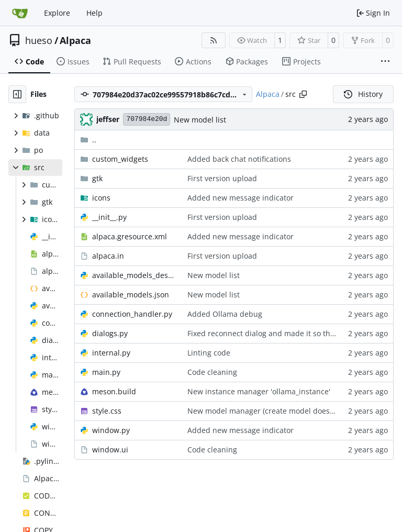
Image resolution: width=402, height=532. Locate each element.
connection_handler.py (132, 314)
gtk (97, 178)
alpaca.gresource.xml (130, 236)
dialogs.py (110, 333)
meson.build (114, 391)
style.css (107, 411)
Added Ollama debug (225, 314)
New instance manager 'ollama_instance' (259, 391)
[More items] (385, 62)
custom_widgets (120, 159)
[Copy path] (303, 94)
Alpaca (75, 40)
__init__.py (109, 217)
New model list (200, 120)
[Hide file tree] (17, 94)
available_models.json (131, 295)
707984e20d (147, 119)
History (363, 94)
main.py (106, 372)
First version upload (222, 178)
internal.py (111, 353)
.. (88, 140)
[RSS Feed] (214, 40)
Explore (57, 13)
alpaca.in (108, 256)
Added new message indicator (241, 198)
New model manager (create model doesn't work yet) (280, 411)
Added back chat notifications (239, 159)
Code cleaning (212, 372)
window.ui (110, 450)
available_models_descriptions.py (135, 275)
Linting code (209, 353)
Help (94, 13)
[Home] (20, 13)
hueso (39, 40)
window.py (111, 430)
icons (101, 198)
